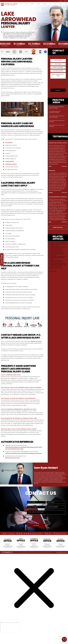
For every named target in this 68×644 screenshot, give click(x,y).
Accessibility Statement (57, 562)
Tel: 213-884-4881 (8, 552)
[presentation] (37, 519)
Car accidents (9, 143)
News (66, 4)
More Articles (53, 271)
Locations (28, 4)
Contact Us (64, 1)
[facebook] (2, 561)
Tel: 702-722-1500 (60, 551)
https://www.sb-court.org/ (13, 458)
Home (22, 4)
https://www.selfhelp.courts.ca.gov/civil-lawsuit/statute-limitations (24, 453)
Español (65, 6)
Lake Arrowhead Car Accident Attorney (55, 112)
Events (41, 562)
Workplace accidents (11, 164)
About (4, 562)
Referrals (21, 562)
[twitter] (8, 561)
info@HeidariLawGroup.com (8, 556)
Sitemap (32, 562)
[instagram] (4, 561)
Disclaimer (5, 563)
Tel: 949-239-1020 (21, 552)
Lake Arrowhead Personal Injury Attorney (56, 107)
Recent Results (54, 4)
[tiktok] (10, 561)
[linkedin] (6, 561)
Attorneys (45, 4)
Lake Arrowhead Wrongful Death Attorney (57, 117)
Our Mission (15, 562)
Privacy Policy (47, 562)
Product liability (10, 161)
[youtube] (12, 561)
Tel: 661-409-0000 (47, 552)
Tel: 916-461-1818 (34, 552)
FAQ (28, 562)
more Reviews (58, 227)
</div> (10, 639)
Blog (61, 4)
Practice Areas (36, 4)
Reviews (36, 562)
